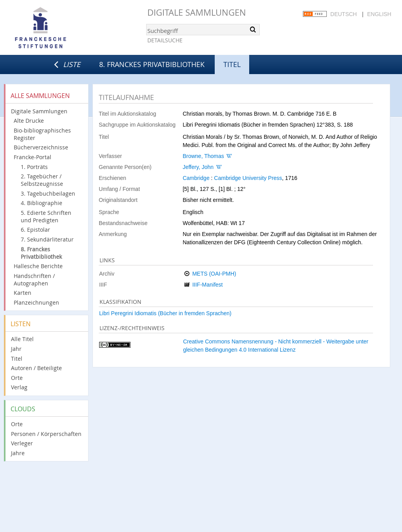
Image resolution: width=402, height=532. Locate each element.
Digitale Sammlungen (197, 12)
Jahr (16, 349)
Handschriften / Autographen (34, 280)
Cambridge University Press (248, 178)
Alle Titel (22, 339)
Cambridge (196, 178)
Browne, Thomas (203, 156)
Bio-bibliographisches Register (42, 134)
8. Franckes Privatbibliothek (152, 64)
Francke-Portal (33, 157)
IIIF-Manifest (208, 285)
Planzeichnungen (36, 302)
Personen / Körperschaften (46, 434)
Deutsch (344, 14)
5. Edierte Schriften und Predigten (46, 216)
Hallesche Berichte (38, 266)
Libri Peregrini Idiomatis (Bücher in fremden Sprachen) (165, 313)
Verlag (19, 387)
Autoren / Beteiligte (36, 368)
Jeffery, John (198, 167)
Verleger (22, 443)
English (379, 14)
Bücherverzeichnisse (41, 147)
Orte (17, 378)
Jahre (18, 453)
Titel (17, 359)
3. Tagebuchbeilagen (48, 193)
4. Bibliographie (42, 203)
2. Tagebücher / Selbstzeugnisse (42, 180)
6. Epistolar (35, 230)
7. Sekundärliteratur (47, 239)
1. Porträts (34, 167)
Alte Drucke (29, 121)
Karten (23, 293)
